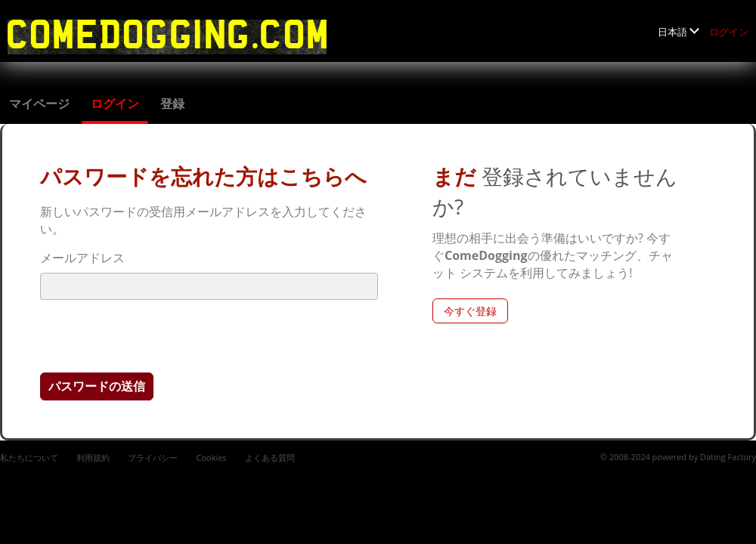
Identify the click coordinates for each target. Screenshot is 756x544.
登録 (172, 104)
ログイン (729, 32)
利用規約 (93, 457)
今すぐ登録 (470, 311)
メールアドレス (82, 258)
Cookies (211, 457)
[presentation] (155, 335)
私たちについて (29, 457)
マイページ (39, 104)
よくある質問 (270, 457)
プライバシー (153, 457)
